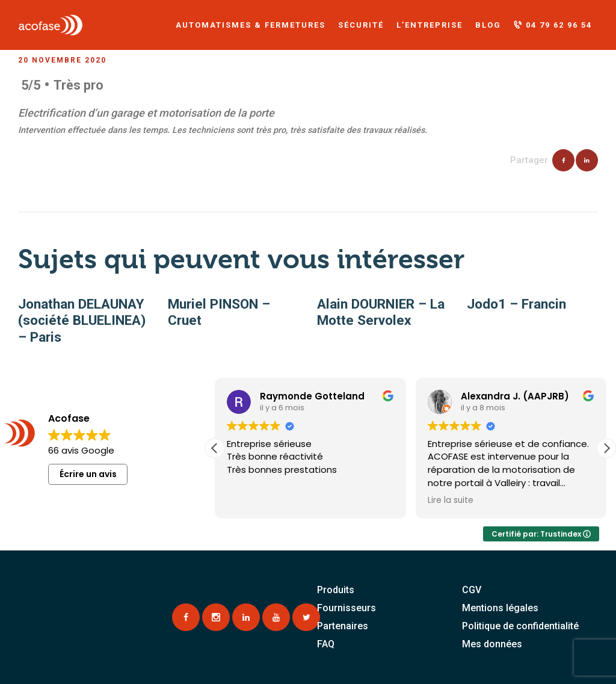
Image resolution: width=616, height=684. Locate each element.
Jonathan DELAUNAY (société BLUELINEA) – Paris (82, 320)
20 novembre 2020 (62, 60)
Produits (336, 590)
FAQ (326, 644)
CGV (472, 590)
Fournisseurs (346, 608)
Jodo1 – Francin (516, 304)
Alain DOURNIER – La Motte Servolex (381, 312)
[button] (606, 448)
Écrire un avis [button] (88, 474)
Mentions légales (500, 608)
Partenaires (343, 626)
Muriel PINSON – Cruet (219, 312)
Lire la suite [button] (451, 501)
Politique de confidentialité (520, 626)
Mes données (492, 644)
